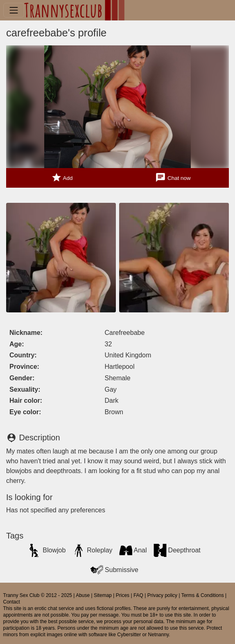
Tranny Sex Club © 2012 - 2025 (38, 595)
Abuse (83, 595)
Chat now (173, 178)
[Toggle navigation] (14, 10)
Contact (12, 602)
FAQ (138, 595)
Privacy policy (162, 595)
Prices (123, 595)
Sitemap (103, 595)
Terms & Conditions (203, 595)
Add (62, 178)
